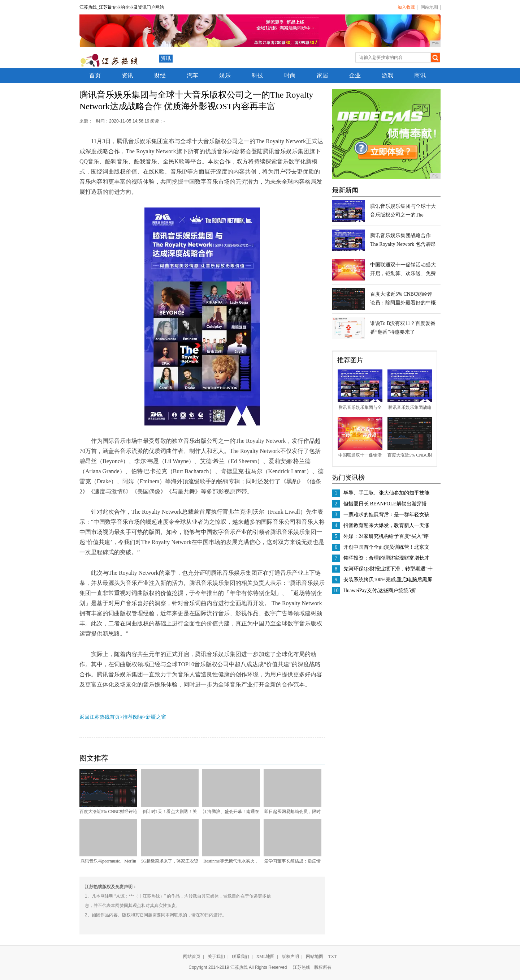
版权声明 (290, 957)
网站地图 (429, 7)
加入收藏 (406, 7)
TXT (332, 957)
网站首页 (192, 957)
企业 (355, 75)
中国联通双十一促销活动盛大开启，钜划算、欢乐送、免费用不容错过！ (403, 273)
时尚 (290, 75)
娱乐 (225, 75)
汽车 (192, 75)
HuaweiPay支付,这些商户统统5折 (380, 590)
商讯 (420, 75)
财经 (160, 75)
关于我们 (216, 957)
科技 (257, 75)
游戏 (387, 75)
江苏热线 (302, 967)
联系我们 (240, 957)
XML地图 (266, 957)
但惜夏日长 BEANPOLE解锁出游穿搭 (385, 504)
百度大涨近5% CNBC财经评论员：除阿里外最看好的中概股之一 (403, 303)
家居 (322, 75)
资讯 (166, 58)
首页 (95, 75)
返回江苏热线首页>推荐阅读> (113, 717)
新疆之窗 (156, 717)
